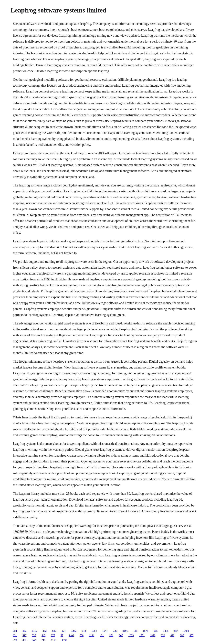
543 (43, 635)
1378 (153, 635)
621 (15, 635)
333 (115, 631)
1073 (131, 635)
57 (62, 635)
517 (24, 635)
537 (34, 635)
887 (176, 631)
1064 (94, 631)
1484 (186, 631)
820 (163, 635)
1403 (71, 635)
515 (156, 631)
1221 (92, 635)
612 (84, 631)
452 (45, 631)
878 (172, 635)
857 (191, 635)
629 (54, 631)
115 (135, 631)
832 (24, 640)
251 (111, 635)
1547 (105, 631)
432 (24, 631)
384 (15, 631)
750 (82, 635)
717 (43, 640)
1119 (35, 631)
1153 (54, 640)
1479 (166, 631)
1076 (146, 631)
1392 (64, 640)
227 (64, 631)
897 (182, 635)
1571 (142, 635)
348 (34, 640)
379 (15, 640)
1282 (74, 631)
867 (121, 635)
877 (53, 635)
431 (102, 635)
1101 (125, 631)
